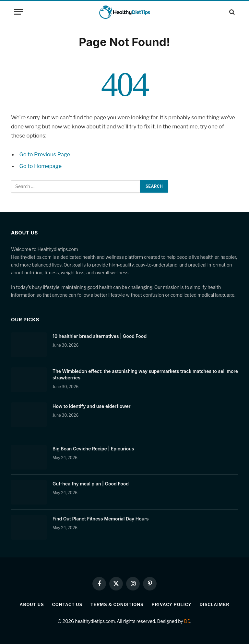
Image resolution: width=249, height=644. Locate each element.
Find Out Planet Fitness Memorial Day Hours (101, 519)
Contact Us (67, 604)
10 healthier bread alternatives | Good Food (100, 336)
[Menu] (18, 12)
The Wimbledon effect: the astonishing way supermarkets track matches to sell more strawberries (145, 374)
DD (187, 621)
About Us (32, 604)
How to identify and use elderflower (91, 406)
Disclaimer (214, 604)
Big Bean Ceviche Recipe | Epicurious (93, 449)
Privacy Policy (172, 604)
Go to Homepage (41, 166)
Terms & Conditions (117, 604)
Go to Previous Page (45, 154)
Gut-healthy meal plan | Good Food (91, 484)
